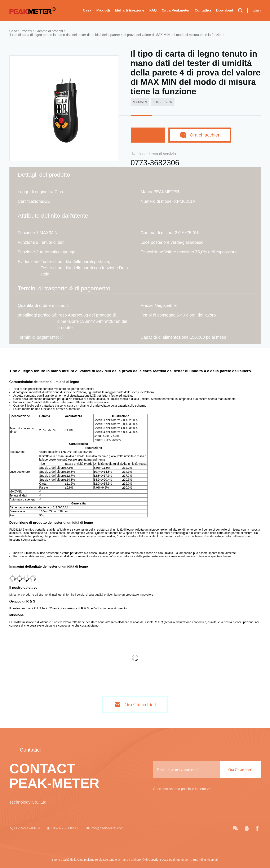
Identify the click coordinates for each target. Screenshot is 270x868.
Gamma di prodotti (49, 31)
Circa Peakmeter (176, 10)
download (225, 10)
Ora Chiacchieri (140, 705)
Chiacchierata (148, 135)
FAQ (153, 10)
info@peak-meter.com (105, 828)
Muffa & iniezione (130, 10)
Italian (256, 10)
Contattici (203, 10)
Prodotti (103, 10)
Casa (87, 10)
